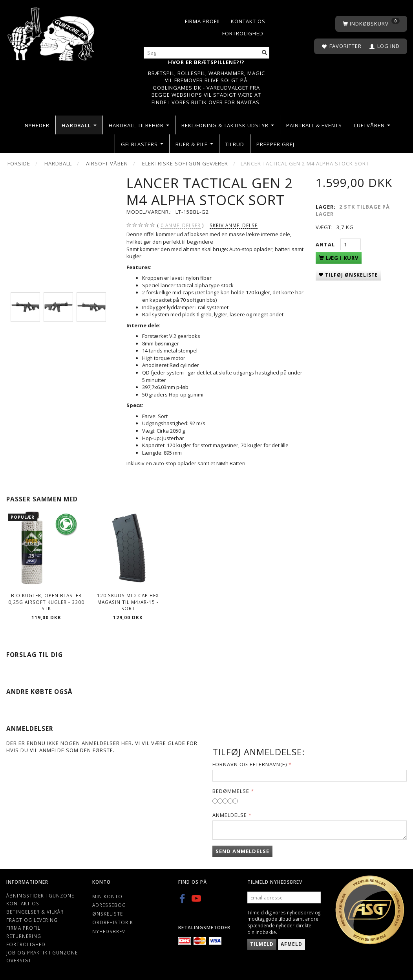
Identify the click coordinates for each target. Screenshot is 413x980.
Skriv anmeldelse (234, 225)
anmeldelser (181, 225)
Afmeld (291, 944)
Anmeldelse (230, 815)
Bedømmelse (231, 791)
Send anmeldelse (242, 851)
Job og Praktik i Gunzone (42, 952)
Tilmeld (262, 944)
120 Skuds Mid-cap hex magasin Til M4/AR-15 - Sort (128, 602)
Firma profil (203, 21)
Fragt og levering (32, 920)
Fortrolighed (243, 33)
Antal (326, 244)
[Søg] (265, 53)
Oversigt (19, 960)
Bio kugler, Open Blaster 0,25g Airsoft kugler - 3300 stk (46, 602)
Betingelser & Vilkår (35, 912)
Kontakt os (248, 21)
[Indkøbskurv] (371, 24)
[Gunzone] (52, 32)
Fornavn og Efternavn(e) (250, 764)
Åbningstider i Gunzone (40, 896)
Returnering (24, 936)
